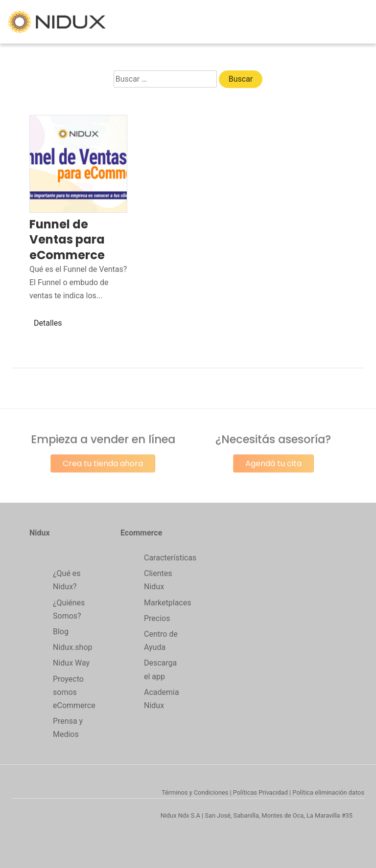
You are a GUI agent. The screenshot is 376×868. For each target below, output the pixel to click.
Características (170, 558)
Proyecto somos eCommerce (74, 692)
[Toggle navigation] (362, 22)
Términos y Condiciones (195, 792)
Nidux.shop (72, 647)
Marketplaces (167, 603)
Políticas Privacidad (260, 792)
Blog (61, 632)
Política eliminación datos (328, 792)
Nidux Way (71, 663)
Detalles (48, 323)
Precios (157, 618)
